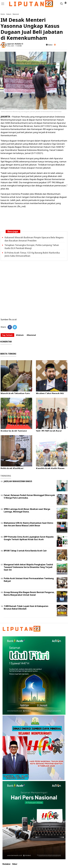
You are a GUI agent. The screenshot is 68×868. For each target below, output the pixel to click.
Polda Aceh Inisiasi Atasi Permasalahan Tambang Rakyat (29, 580)
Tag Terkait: (7, 335)
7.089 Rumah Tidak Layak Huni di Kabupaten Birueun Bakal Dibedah (26, 607)
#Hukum (20, 335)
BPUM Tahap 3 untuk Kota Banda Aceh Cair (25, 551)
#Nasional (31, 335)
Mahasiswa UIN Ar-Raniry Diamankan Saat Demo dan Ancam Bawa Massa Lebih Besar (28, 524)
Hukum (9, 14)
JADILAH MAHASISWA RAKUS (18, 481)
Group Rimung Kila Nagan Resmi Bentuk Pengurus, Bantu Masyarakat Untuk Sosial (29, 594)
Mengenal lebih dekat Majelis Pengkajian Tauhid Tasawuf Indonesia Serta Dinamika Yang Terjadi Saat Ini (28, 567)
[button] (65, 2)
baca (49, 45)
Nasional (16, 14)
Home (3, 14)
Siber (15, 864)
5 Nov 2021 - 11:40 (13, 46)
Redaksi (6, 864)
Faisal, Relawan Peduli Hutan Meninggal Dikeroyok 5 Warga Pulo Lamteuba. (29, 496)
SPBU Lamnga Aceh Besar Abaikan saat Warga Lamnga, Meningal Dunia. (27, 510)
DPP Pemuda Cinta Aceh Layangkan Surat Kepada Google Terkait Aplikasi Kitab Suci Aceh (29, 538)
